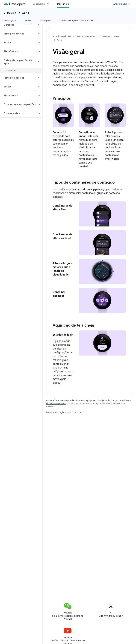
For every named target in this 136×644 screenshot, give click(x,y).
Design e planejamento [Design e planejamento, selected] (70, 4)
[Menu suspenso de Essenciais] (49, 4)
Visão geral (10, 20)
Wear (25, 13)
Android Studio (121, 4)
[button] (19, 25)
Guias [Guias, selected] (28, 20)
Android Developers (62, 36)
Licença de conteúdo (56, 404)
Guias (59, 40)
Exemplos (46, 20)
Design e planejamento (86, 36)
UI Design (10, 13)
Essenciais (39, 4)
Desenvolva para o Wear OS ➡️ (77, 20)
